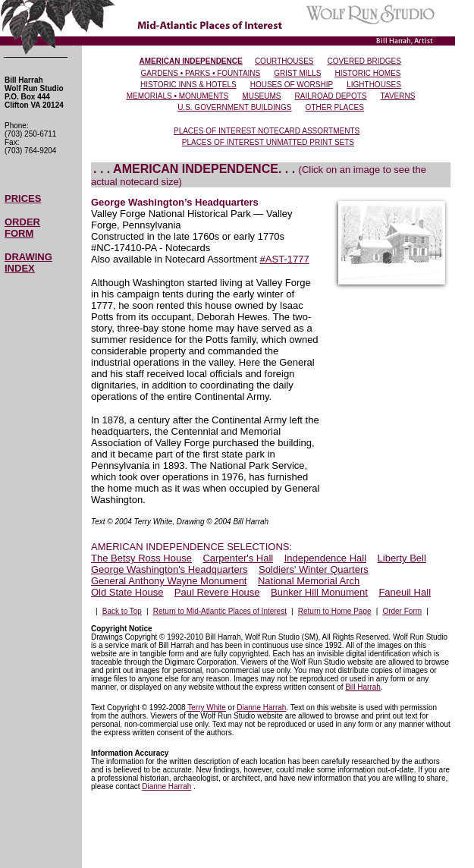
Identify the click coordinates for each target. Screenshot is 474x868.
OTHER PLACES (335, 107)
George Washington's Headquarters (170, 569)
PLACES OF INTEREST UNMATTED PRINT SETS (268, 142)
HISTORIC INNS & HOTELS (188, 85)
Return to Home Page (335, 611)
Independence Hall (325, 558)
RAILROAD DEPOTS (331, 96)
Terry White (206, 708)
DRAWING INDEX (28, 263)
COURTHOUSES (284, 61)
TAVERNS (398, 96)
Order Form (402, 611)
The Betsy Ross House (141, 558)
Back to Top (122, 611)
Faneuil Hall (405, 592)
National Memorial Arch (309, 581)
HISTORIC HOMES (367, 73)
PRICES (23, 198)
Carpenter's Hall (238, 558)
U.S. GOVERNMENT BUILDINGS (234, 107)
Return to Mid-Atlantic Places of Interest (220, 611)
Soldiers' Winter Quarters (314, 569)
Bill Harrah (363, 687)
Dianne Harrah (261, 708)
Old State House (127, 592)
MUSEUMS (261, 96)
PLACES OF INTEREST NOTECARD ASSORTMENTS (267, 131)
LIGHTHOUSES (374, 85)
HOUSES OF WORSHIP (292, 85)
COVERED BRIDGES (364, 61)
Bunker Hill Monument (319, 592)
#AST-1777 (285, 259)
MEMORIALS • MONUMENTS (178, 96)
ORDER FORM (22, 228)
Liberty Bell (402, 558)
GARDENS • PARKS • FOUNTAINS (201, 73)
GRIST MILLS (297, 73)
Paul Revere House (217, 592)
